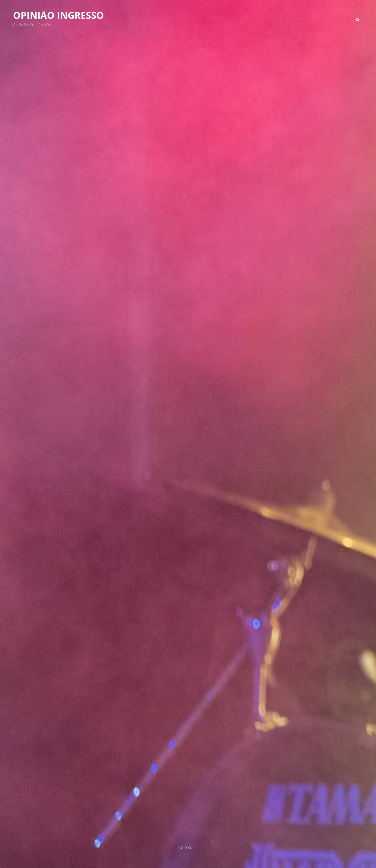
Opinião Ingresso (58, 15)
